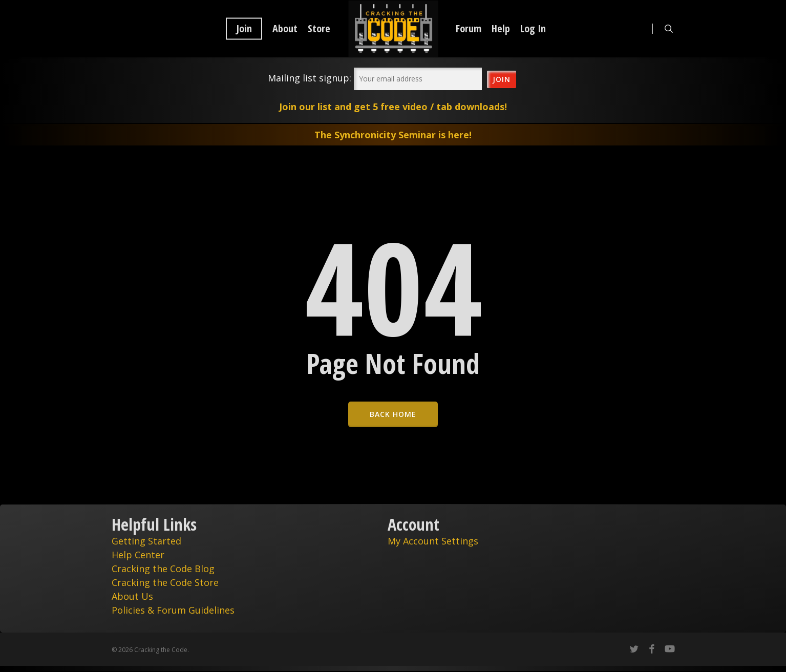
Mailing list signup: (310, 78)
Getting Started (146, 541)
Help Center (138, 555)
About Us (132, 596)
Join (244, 29)
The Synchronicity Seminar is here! (393, 135)
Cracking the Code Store (165, 582)
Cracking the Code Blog (163, 569)
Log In (533, 29)
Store (319, 29)
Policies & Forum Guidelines (173, 610)
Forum (469, 29)
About (285, 29)
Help (501, 29)
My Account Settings (433, 541)
